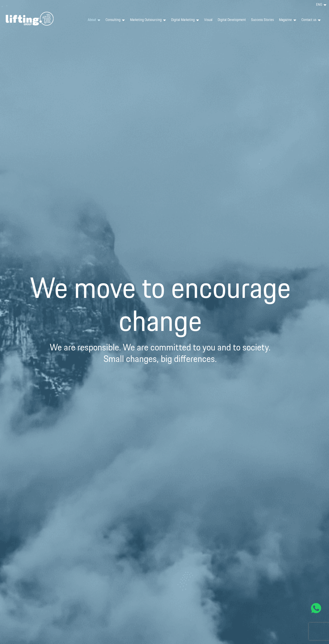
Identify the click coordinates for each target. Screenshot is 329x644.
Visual (208, 20)
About (94, 20)
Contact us (311, 20)
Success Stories (262, 20)
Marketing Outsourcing (148, 20)
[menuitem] (321, 5)
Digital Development (232, 20)
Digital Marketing (185, 20)
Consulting (115, 20)
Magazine (288, 20)
